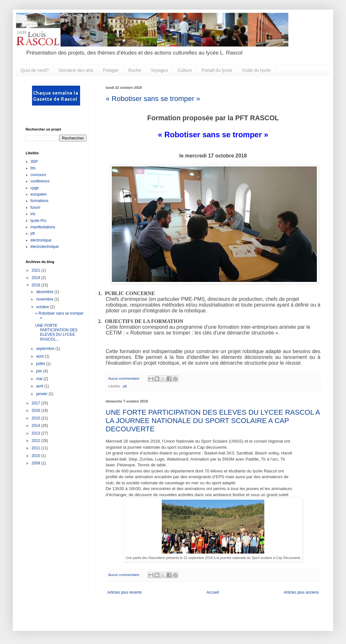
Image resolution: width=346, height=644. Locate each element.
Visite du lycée (256, 70)
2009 (37, 463)
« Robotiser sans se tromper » (153, 99)
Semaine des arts (76, 70)
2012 (37, 441)
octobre (43, 307)
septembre (46, 349)
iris (33, 214)
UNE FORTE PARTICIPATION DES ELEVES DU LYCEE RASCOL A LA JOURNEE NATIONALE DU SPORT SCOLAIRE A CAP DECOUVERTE (213, 421)
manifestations (43, 227)
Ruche (135, 70)
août (41, 356)
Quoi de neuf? (35, 70)
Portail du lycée (217, 70)
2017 (37, 403)
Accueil (213, 592)
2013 (37, 433)
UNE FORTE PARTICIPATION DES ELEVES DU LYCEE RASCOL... (56, 332)
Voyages (159, 70)
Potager (111, 70)
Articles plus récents (124, 592)
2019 (37, 278)
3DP (34, 162)
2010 (37, 456)
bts (33, 168)
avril (40, 386)
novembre (45, 299)
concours (38, 175)
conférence (40, 181)
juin (40, 371)
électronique (41, 240)
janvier (42, 394)
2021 (37, 270)
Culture (185, 70)
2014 (37, 426)
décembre (45, 292)
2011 (37, 448)
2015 (37, 418)
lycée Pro (38, 221)
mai (40, 379)
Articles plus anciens (301, 592)
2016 (37, 411)
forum (35, 208)
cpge (35, 188)
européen (39, 194)
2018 (37, 285)
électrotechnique (45, 247)
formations (39, 201)
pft (125, 386)
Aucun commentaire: (125, 378)
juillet (41, 364)
